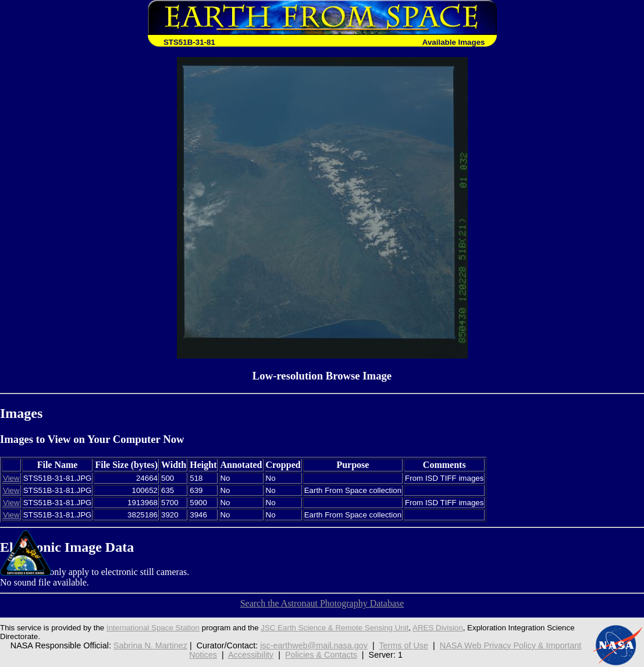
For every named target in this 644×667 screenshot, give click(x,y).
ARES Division (438, 628)
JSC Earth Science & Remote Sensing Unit (335, 628)
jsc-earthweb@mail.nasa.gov (314, 645)
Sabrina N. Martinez (150, 645)
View (11, 478)
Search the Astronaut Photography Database (322, 603)
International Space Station (153, 628)
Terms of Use (403, 645)
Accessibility (251, 655)
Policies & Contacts (321, 655)
